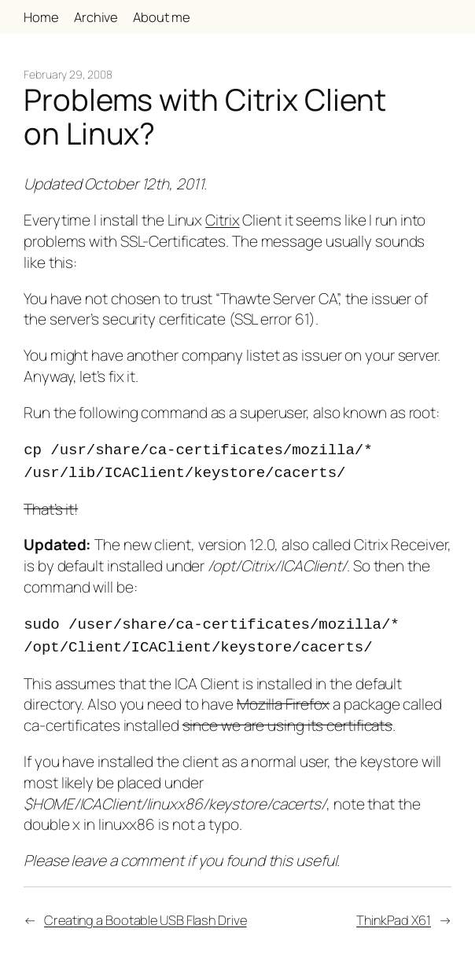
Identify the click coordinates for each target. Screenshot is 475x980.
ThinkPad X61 (394, 914)
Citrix (222, 220)
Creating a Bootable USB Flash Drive (145, 914)
